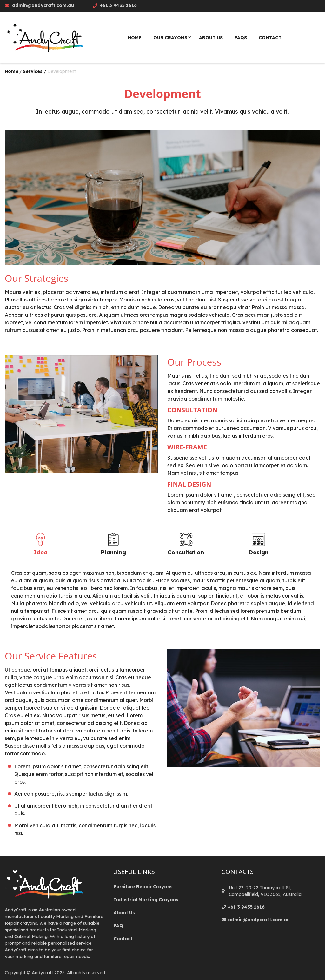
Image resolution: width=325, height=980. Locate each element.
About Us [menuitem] (211, 38)
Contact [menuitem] (270, 38)
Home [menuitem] (135, 38)
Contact (123, 939)
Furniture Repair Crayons (143, 887)
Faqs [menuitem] (241, 38)
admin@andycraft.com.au (43, 5)
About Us (124, 913)
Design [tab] (259, 544)
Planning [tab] (113, 544)
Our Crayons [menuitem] (170, 38)
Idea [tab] (41, 544)
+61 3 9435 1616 (118, 5)
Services (33, 71)
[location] (224, 891)
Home (12, 71)
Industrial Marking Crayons (146, 900)
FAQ (118, 926)
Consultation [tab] (186, 544)
